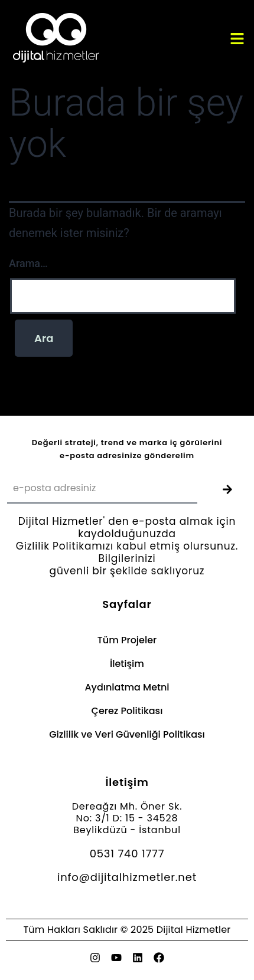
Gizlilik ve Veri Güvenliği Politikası (127, 734)
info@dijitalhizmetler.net (127, 877)
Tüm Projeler (127, 640)
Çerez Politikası (127, 711)
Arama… (28, 263)
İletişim (127, 664)
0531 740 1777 (127, 854)
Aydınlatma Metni (127, 687)
